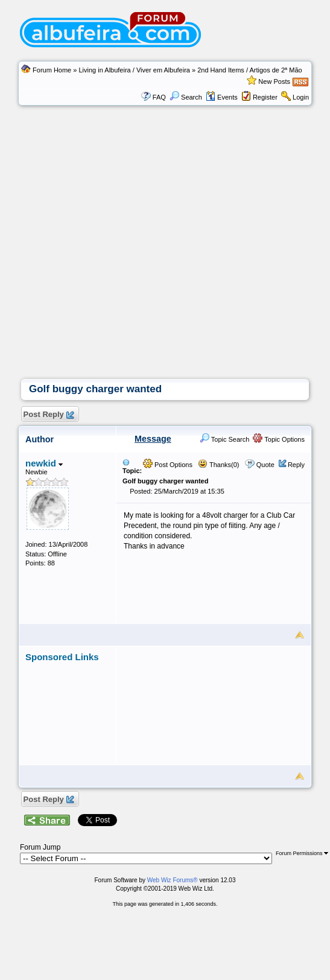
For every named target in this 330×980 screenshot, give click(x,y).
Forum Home (52, 70)
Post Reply (48, 415)
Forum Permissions (302, 853)
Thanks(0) (218, 465)
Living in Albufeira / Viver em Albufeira (134, 70)
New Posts (274, 81)
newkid (44, 463)
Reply (296, 465)
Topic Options (279, 439)
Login (301, 97)
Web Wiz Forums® (173, 880)
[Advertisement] (113, 260)
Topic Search (224, 439)
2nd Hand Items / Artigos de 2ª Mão (249, 70)
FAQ (159, 97)
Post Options (168, 465)
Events (222, 97)
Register (265, 97)
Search (186, 97)
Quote (265, 465)
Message (153, 439)
